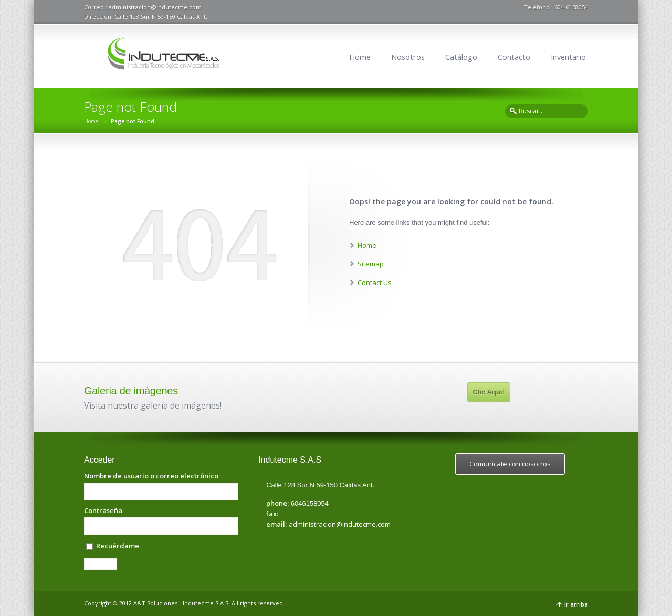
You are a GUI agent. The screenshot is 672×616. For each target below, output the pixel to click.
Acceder (101, 564)
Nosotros (408, 57)
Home (360, 57)
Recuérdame (118, 546)
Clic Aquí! (489, 392)
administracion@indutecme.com (340, 524)
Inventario (568, 57)
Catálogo (461, 57)
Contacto (514, 57)
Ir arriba (576, 604)
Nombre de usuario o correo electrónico (151, 476)
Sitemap (371, 264)
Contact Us (375, 283)
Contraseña (103, 511)
